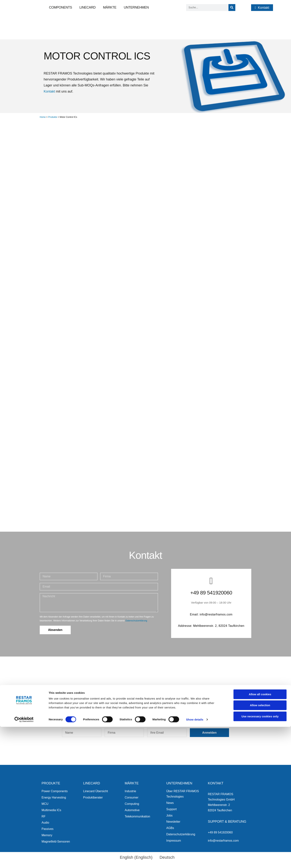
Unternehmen (136, 7)
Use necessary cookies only (260, 858)
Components (61, 7)
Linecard (88, 7)
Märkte (110, 7)
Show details (195, 861)
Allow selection (260, 847)
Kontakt (49, 91)
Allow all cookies (260, 835)
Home (43, 117)
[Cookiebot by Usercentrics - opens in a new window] (24, 861)
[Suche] (232, 8)
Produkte (53, 117)
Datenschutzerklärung (136, 621)
